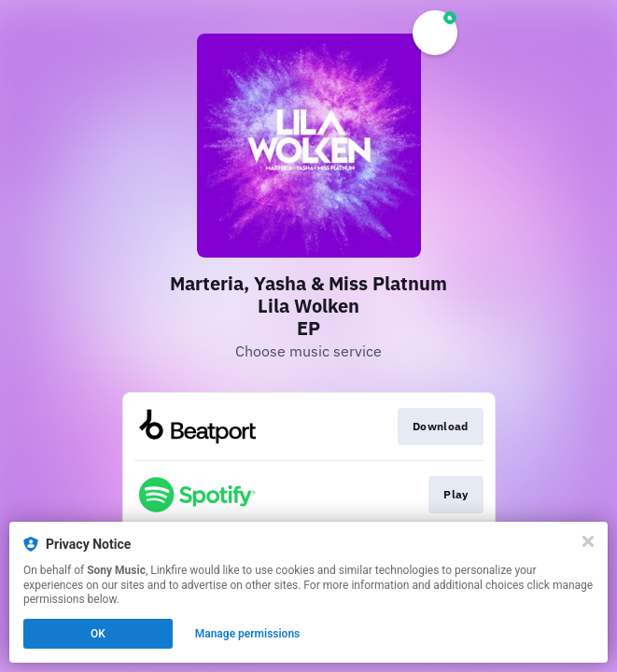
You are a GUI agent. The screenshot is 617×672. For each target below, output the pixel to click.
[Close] (588, 541)
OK (98, 634)
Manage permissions (248, 634)
